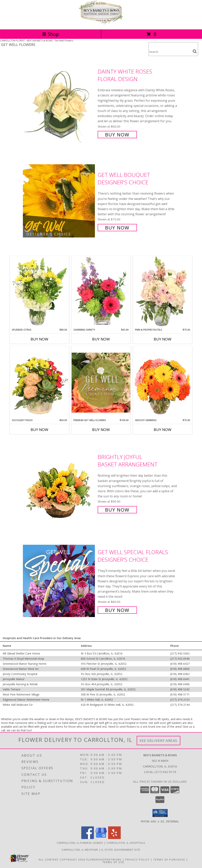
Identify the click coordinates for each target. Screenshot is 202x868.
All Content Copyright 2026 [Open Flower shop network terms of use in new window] (62, 859)
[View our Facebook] (88, 838)
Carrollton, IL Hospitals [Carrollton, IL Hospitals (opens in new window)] (126, 843)
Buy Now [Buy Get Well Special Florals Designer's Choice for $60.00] (117, 610)
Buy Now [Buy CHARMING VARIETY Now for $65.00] (101, 339)
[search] (195, 51)
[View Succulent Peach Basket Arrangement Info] (39, 382)
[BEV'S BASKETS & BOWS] (101, 24)
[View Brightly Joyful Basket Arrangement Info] (59, 483)
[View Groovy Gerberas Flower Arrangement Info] (163, 382)
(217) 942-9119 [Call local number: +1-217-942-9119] (165, 772)
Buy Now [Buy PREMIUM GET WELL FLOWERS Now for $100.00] (101, 430)
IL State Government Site (121, 849)
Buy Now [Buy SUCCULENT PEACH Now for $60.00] (39, 430)
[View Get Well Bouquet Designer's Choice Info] (59, 201)
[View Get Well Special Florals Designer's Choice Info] (59, 581)
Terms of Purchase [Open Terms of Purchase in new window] (169, 859)
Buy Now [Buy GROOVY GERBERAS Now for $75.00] (163, 430)
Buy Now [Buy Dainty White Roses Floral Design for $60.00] (117, 135)
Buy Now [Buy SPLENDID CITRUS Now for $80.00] (39, 339)
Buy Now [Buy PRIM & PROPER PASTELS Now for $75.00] (163, 339)
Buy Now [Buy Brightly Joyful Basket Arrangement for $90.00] (117, 510)
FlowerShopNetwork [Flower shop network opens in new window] (104, 859)
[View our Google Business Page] (101, 838)
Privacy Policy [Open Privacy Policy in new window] (137, 859)
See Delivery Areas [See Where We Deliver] (159, 741)
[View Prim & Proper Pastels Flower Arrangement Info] (163, 292)
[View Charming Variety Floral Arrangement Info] (101, 292)
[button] (160, 813)
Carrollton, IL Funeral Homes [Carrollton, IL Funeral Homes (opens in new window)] (80, 843)
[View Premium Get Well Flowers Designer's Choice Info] (101, 383)
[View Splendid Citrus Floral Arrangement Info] (39, 292)
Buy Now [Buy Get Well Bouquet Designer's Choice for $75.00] (117, 228)
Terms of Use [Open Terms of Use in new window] (113, 862)
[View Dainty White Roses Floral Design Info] (59, 103)
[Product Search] (170, 52)
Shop (50, 34)
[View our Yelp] (114, 838)
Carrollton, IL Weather (80, 849)
